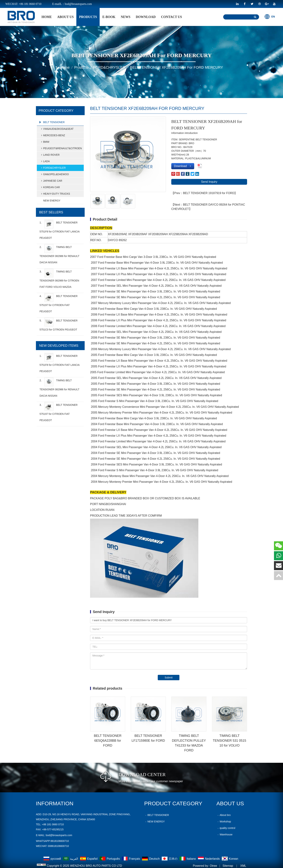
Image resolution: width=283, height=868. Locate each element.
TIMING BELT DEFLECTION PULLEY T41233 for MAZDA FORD (189, 743)
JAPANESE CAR (51, 181)
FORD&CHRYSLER (109, 67)
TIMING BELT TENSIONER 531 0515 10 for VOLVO (229, 741)
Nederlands (209, 859)
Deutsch (151, 859)
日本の (170, 859)
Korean (230, 859)
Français (131, 859)
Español (89, 859)
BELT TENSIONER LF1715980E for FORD (148, 738)
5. (59, 324)
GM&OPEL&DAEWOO (54, 174)
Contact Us (171, 17)
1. (59, 229)
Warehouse (224, 834)
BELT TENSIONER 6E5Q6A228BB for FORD (108, 741)
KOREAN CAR (50, 187)
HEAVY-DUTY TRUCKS (55, 194)
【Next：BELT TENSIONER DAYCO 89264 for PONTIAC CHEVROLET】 (208, 207)
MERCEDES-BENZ (52, 135)
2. (59, 254)
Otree (213, 866)
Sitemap (228, 866)
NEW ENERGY (52, 201)
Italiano (188, 859)
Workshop (224, 822)
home (47, 17)
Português (110, 859)
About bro (224, 815)
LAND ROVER (50, 155)
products (88, 17)
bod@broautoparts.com (59, 835)
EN (270, 17)
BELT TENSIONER (54, 122)
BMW (45, 142)
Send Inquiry (209, 182)
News (126, 17)
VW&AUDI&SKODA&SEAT (57, 129)
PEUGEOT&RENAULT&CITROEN (61, 148)
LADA (45, 161)
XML (243, 866)
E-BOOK (109, 17)
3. (59, 278)
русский (53, 859)
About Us (65, 17)
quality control (226, 828)
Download (146, 17)
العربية (71, 859)
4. (59, 303)
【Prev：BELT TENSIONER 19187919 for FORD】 (204, 193)
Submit (169, 678)
